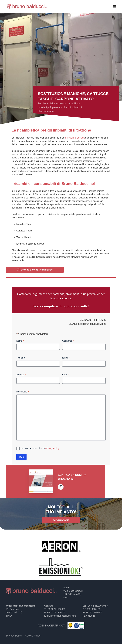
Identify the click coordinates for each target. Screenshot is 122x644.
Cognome (68, 341)
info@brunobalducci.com (92, 324)
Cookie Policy (33, 636)
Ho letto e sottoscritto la (41, 449)
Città (65, 375)
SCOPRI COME (61, 520)
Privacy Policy (14, 636)
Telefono (21, 358)
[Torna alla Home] (27, 6)
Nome (20, 341)
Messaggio (23, 392)
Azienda (21, 375)
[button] (114, 6)
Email (66, 358)
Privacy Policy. (52, 448)
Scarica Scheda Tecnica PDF (35, 270)
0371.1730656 (98, 320)
